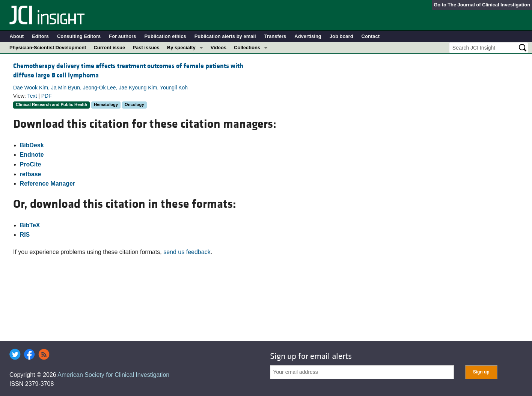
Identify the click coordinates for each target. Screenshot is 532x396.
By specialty (181, 48)
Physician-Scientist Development (48, 48)
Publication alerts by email (225, 36)
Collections (247, 48)
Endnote (32, 155)
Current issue (109, 48)
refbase (31, 174)
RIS (25, 235)
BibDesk (32, 145)
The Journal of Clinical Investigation (489, 5)
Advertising (308, 36)
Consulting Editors (79, 36)
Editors (40, 36)
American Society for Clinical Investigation (113, 375)
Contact (371, 36)
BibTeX (30, 225)
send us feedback (187, 252)
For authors (122, 36)
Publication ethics (165, 36)
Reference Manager (48, 184)
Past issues (146, 48)
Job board (341, 36)
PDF (47, 96)
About (17, 36)
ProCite (31, 164)
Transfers (275, 36)
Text (32, 96)
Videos (219, 48)
